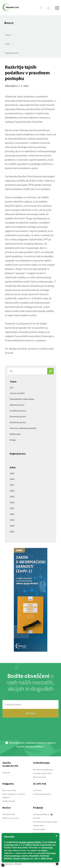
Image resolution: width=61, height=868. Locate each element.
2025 (12, 532)
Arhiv (13, 467)
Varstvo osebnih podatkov (23, 428)
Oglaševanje (38, 825)
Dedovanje (15, 434)
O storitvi (37, 790)
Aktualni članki (9, 814)
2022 (12, 514)
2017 (12, 485)
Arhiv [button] (10, 44)
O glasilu (6, 772)
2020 (12, 502)
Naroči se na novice (11, 818)
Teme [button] (10, 35)
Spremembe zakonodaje (22, 399)
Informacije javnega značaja (45, 822)
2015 (12, 473)
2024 (12, 526)
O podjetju (38, 814)
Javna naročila (17, 393)
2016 (12, 479)
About (48, 814)
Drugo (13, 440)
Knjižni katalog (9, 801)
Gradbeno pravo (18, 411)
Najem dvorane (40, 777)
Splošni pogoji (39, 829)
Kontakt (37, 818)
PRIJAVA (30, 713)
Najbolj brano (12, 53)
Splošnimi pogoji (35, 743)
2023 (12, 520)
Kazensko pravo (18, 416)
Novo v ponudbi (9, 790)
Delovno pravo (17, 405)
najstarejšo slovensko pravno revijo (24, 332)
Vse (12, 387)
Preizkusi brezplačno (42, 794)
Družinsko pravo (18, 422)
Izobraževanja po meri (42, 773)
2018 (12, 491)
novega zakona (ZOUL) (30, 842)
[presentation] (31, 731)
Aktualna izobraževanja (43, 770)
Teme (13, 381)
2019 (12, 497)
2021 (12, 508)
